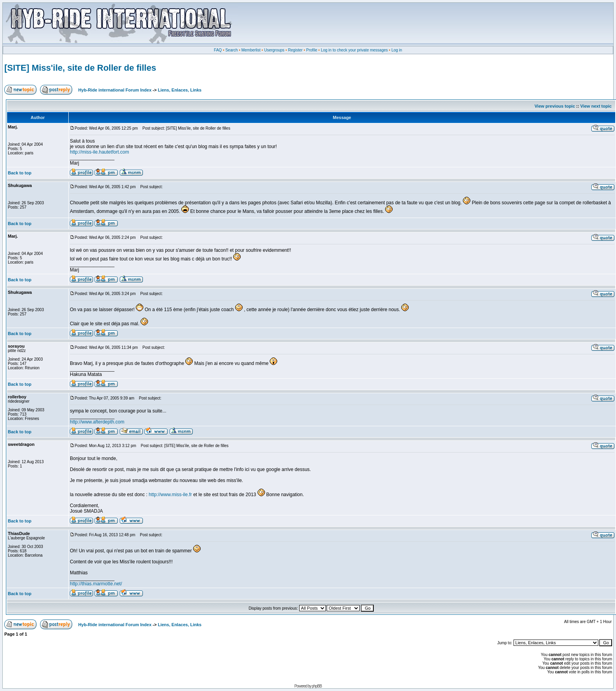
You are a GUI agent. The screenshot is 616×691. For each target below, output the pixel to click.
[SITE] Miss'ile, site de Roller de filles (80, 68)
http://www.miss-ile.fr (170, 495)
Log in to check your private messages (354, 50)
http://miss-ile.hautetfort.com (100, 152)
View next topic (596, 106)
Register (295, 50)
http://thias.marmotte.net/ (96, 584)
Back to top (20, 173)
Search (232, 50)
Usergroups (274, 50)
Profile (312, 50)
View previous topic (555, 106)
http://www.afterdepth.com (97, 422)
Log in (397, 50)
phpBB (317, 686)
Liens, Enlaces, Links (180, 90)
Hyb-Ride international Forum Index (115, 90)
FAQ (218, 50)
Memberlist (251, 50)
